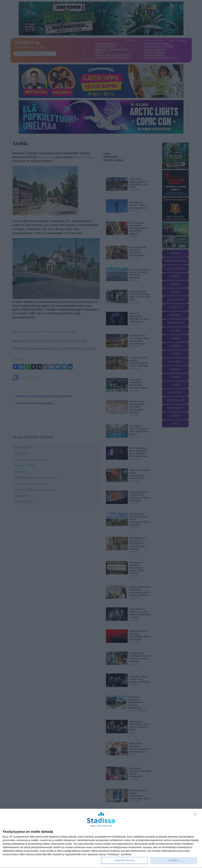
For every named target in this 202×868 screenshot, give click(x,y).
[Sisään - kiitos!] (196, 815)
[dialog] (101, 838)
